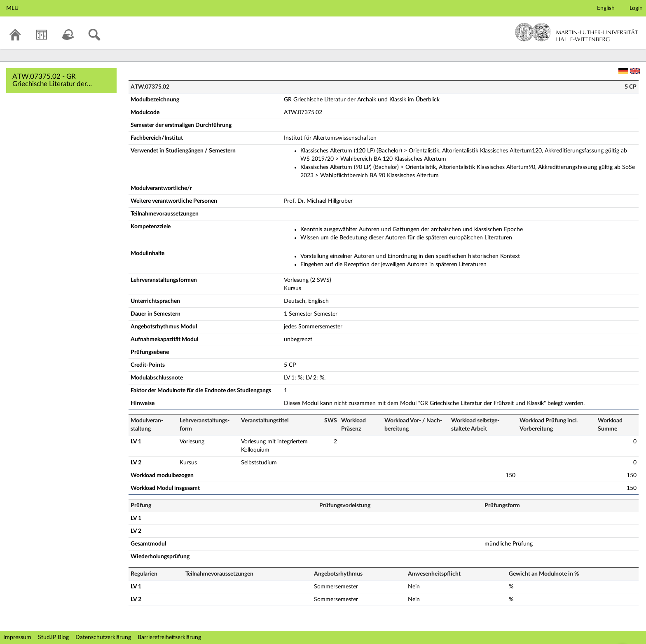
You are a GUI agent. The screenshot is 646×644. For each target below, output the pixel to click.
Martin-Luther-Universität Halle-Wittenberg (577, 32)
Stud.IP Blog (53, 637)
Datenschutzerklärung (103, 637)
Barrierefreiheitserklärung (169, 637)
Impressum (17, 637)
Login (636, 8)
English (606, 8)
